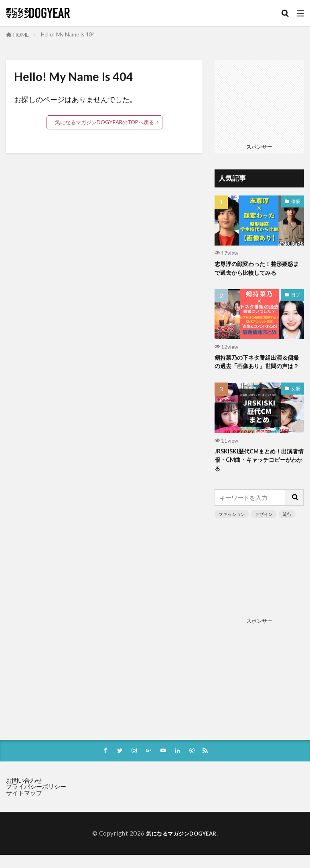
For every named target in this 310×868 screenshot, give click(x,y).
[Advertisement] (259, 100)
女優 (296, 400)
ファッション (232, 527)
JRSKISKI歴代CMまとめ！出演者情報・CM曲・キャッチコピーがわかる (259, 472)
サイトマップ (24, 807)
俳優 (296, 201)
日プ (296, 296)
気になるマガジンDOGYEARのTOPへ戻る (104, 122)
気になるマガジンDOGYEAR (181, 847)
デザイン (264, 527)
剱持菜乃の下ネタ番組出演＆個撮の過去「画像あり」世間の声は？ (257, 368)
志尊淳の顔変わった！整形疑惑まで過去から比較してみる (257, 269)
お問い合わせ (24, 794)
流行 (287, 527)
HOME (21, 35)
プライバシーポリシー (36, 800)
